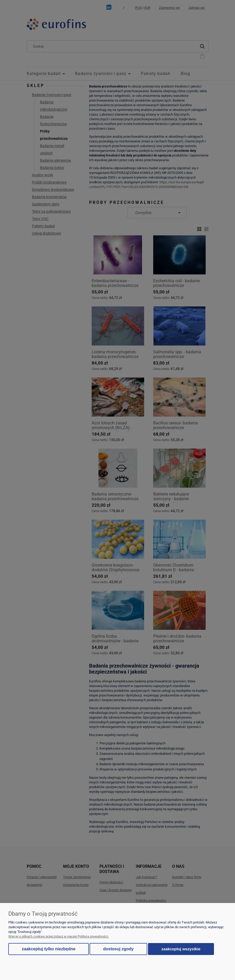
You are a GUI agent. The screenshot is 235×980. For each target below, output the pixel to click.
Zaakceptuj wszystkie (181, 949)
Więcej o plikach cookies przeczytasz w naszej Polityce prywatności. (59, 936)
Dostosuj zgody (118, 949)
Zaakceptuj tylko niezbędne (49, 949)
